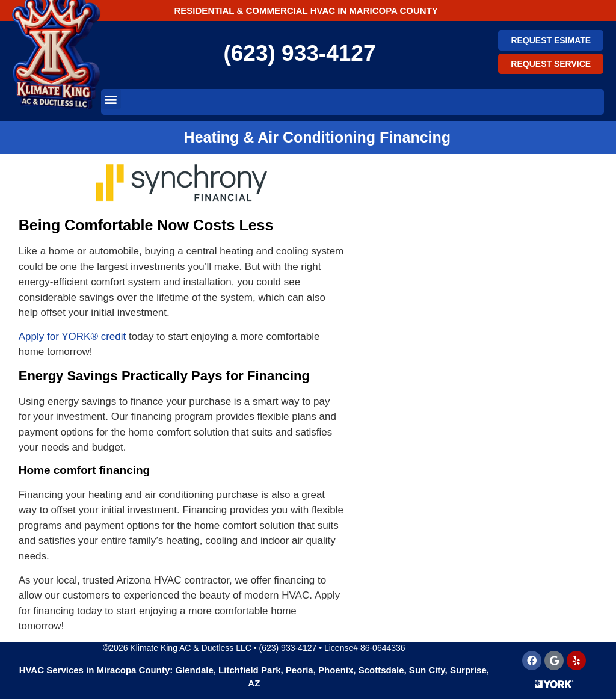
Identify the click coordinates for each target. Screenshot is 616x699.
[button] (111, 99)
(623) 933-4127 (299, 53)
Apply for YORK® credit (72, 337)
